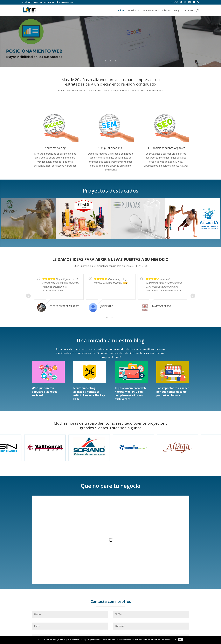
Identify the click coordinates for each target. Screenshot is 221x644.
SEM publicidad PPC (110, 148)
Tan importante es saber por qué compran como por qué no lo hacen (173, 392)
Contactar (188, 11)
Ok (181, 639)
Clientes (166, 11)
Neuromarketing (55, 148)
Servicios (132, 11)
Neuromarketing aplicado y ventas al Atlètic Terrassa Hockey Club (89, 394)
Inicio (121, 11)
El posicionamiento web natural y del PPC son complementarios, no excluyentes (130, 394)
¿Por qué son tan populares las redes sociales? (44, 392)
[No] (217, 640)
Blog (177, 11)
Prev (28, 296)
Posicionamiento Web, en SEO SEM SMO (110, 39)
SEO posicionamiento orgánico (166, 148)
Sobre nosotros (151, 11)
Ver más (110, 50)
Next (193, 296)
